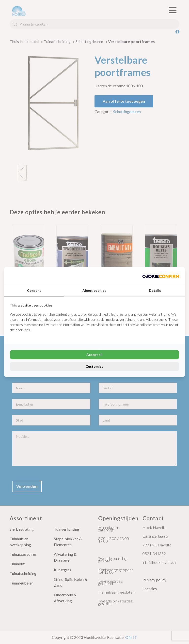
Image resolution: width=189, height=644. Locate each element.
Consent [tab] (34, 290)
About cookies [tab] (94, 290)
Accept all (94, 355)
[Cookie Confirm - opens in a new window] (161, 276)
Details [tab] (155, 290)
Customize (94, 366)
